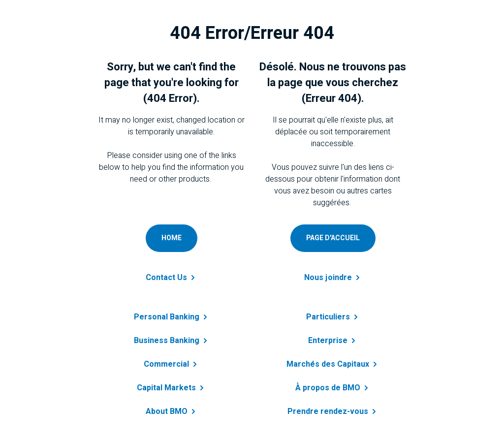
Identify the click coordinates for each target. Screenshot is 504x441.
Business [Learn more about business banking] (172, 341)
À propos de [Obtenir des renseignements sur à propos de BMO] (333, 388)
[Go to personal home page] (172, 238)
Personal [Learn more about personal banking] (172, 317)
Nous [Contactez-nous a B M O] (333, 278)
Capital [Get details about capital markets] (171, 388)
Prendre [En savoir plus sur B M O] (333, 411)
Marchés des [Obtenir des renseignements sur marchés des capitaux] (333, 364)
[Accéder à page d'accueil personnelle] (333, 238)
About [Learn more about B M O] (172, 411)
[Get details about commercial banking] (171, 358)
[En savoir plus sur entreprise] (333, 335)
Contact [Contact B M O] (171, 278)
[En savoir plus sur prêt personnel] (333, 311)
